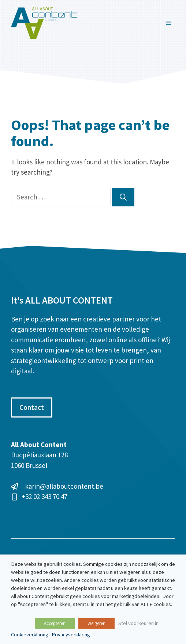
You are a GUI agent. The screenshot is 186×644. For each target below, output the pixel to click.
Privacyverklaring (71, 635)
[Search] (123, 197)
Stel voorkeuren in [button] (138, 623)
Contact (32, 407)
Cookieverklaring (30, 635)
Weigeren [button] (96, 623)
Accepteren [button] (55, 623)
